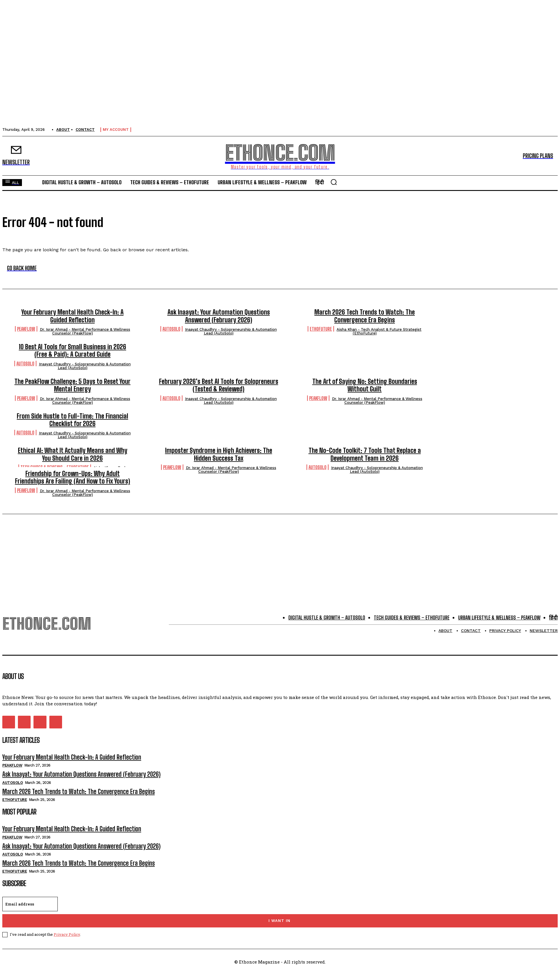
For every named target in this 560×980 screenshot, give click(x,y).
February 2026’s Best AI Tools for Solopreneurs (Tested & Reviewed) (219, 385)
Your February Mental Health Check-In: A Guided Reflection (72, 316)
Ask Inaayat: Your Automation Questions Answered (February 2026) (219, 316)
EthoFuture (321, 329)
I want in (279, 921)
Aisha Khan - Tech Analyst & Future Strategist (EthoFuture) (379, 331)
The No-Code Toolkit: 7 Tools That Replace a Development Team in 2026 (365, 454)
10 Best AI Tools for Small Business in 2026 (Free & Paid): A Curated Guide (72, 350)
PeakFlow (26, 329)
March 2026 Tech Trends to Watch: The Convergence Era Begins (365, 316)
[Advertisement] (280, 554)
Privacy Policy (67, 934)
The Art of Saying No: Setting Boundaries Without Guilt (365, 385)
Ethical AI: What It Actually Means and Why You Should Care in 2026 (73, 454)
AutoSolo (171, 329)
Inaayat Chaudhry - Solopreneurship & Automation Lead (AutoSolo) (231, 331)
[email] (30, 904)
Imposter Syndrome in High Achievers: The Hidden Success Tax (219, 454)
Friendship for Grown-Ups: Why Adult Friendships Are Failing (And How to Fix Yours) (73, 477)
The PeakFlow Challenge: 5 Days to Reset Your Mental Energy (72, 385)
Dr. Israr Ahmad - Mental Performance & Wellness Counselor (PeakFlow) (85, 331)
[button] (334, 182)
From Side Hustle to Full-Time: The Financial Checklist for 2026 (72, 420)
